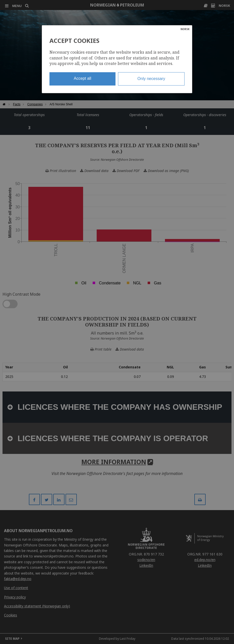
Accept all (82, 78)
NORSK (185, 29)
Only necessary (151, 79)
